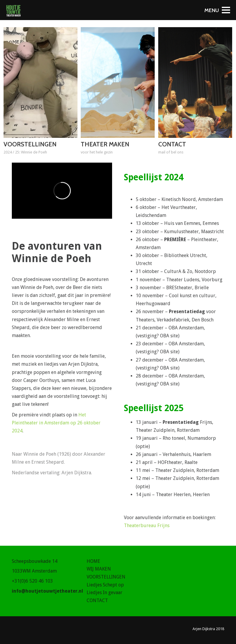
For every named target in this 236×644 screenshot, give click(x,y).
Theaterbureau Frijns (147, 526)
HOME (93, 561)
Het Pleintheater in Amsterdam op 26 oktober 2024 (56, 423)
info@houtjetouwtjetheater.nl (47, 591)
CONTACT (97, 600)
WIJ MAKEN (99, 569)
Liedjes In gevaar (105, 592)
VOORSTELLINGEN (106, 577)
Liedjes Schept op (105, 585)
